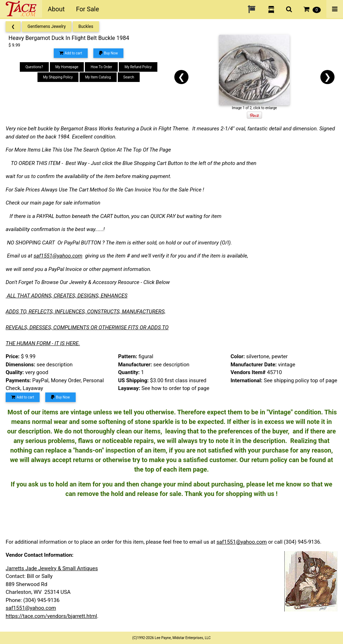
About (56, 9)
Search (129, 77)
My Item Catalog (98, 77)
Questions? (34, 67)
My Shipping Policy (58, 77)
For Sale (88, 9)
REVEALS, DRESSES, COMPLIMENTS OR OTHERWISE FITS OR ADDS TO (87, 327)
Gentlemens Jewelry (47, 26)
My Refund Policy (138, 67)
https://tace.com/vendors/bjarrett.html (51, 616)
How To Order (101, 67)
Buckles (86, 26)
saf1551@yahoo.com (58, 256)
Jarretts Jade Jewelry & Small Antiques (52, 568)
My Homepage (67, 67)
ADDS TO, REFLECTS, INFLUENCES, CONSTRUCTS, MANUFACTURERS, (86, 312)
